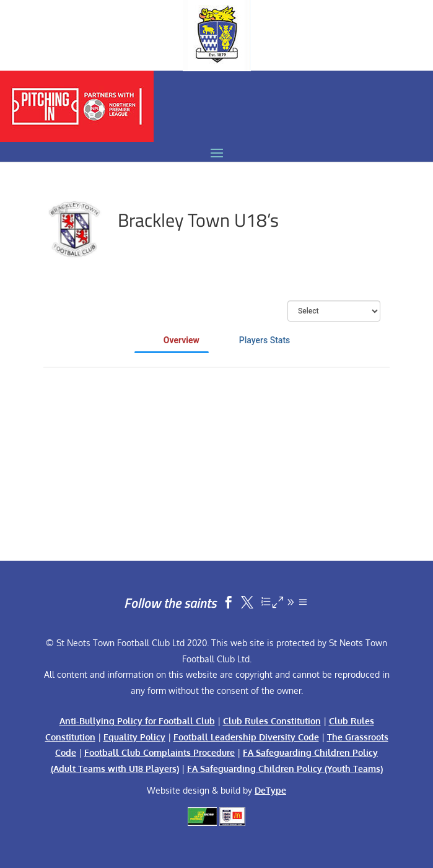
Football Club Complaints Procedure (160, 752)
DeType (270, 790)
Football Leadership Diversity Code (246, 737)
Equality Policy (134, 737)
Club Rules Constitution (272, 721)
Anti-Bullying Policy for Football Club (137, 721)
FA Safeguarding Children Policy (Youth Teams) (285, 769)
